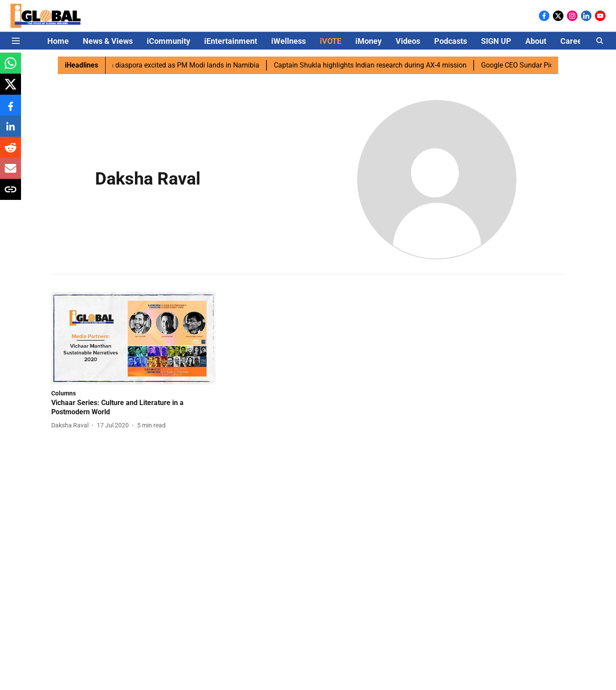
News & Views (108, 41)
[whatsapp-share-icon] (11, 68)
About (536, 41)
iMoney (368, 41)
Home (58, 41)
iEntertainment (231, 41)
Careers (575, 41)
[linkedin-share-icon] (11, 131)
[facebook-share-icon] (11, 110)
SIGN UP (496, 41)
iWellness (289, 41)
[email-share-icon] (11, 173)
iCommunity (168, 41)
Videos (408, 41)
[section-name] (64, 393)
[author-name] (72, 425)
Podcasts (451, 41)
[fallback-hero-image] (133, 338)
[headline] (133, 408)
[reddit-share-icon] (11, 152)
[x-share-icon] (11, 89)
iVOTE (331, 41)
